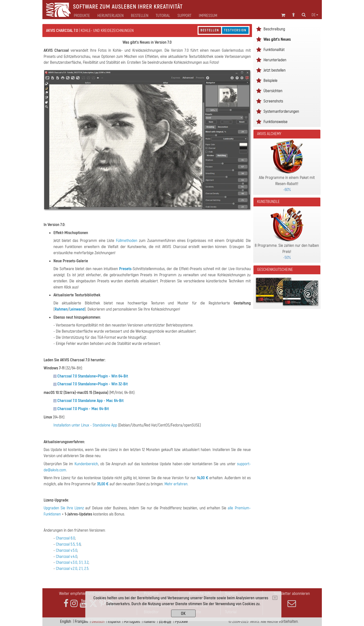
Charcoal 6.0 (65, 538)
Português (132, 621)
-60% (287, 190)
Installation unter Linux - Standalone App (85, 425)
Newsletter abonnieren (292, 599)
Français (81, 621)
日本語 (165, 621)
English (66, 621)
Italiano (149, 621)
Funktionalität (274, 50)
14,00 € (203, 478)
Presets (125, 269)
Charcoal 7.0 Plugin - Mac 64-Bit (83, 409)
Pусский (181, 621)
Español (114, 621)
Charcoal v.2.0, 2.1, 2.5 (72, 569)
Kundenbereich (86, 464)
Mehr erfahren (176, 484)
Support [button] (184, 16)
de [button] (315, 15)
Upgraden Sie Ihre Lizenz (64, 508)
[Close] (275, 598)
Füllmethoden (127, 241)
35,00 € (103, 484)
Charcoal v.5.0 (67, 550)
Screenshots (273, 101)
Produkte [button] (82, 16)
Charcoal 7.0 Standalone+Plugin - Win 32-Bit (93, 384)
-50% (287, 257)
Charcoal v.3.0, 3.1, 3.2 (72, 562)
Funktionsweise (276, 122)
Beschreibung (274, 29)
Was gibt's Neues (277, 39)
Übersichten (273, 91)
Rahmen (61, 309)
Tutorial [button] (163, 16)
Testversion (235, 30)
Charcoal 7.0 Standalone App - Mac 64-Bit (90, 401)
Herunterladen (110, 16)
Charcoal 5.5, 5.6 (68, 544)
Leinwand (77, 309)
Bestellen (210, 30)
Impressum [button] (208, 16)
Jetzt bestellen (275, 70)
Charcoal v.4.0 (67, 557)
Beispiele (270, 81)
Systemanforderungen (281, 111)
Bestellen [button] (140, 16)
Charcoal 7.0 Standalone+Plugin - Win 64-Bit (93, 376)
